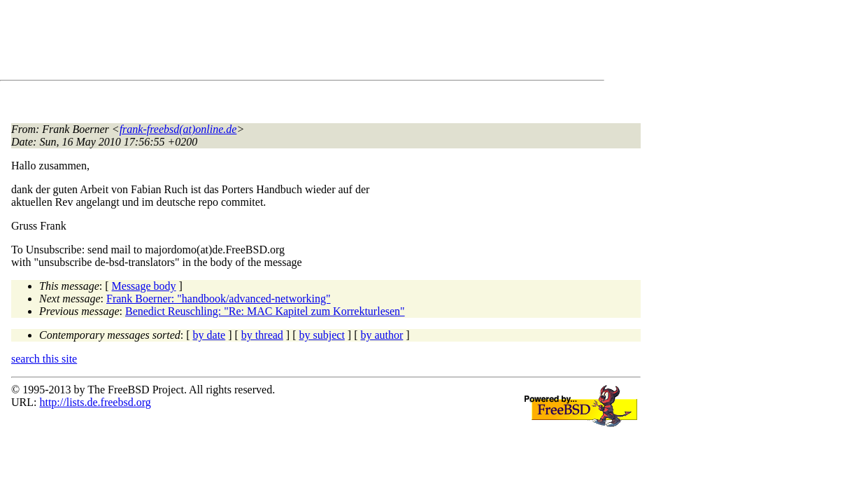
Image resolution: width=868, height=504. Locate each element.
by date (209, 335)
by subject (322, 335)
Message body (144, 286)
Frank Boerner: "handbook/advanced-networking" (219, 299)
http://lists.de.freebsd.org (95, 402)
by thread (262, 335)
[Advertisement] (266, 43)
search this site (44, 359)
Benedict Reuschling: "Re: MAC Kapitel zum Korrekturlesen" (265, 311)
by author (382, 335)
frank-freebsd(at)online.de (178, 129)
